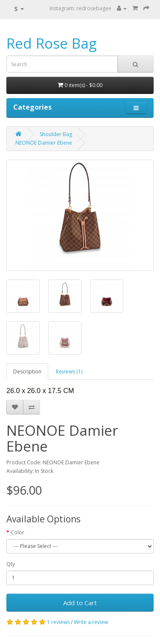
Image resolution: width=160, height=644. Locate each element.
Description (27, 372)
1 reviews (58, 622)
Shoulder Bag (56, 134)
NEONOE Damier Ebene (44, 143)
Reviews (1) (69, 372)
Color (17, 532)
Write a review (91, 622)
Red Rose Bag (51, 43)
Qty (11, 564)
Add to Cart (80, 603)
